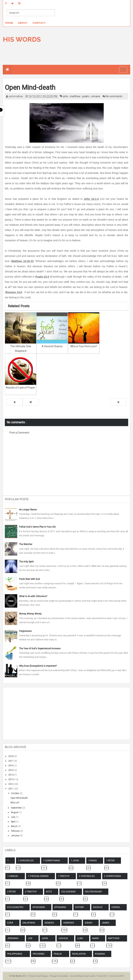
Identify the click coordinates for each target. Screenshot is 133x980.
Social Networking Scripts (83, 976)
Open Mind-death (19, 798)
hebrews (69, 923)
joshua (63, 938)
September (17, 808)
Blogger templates (59, 976)
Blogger (45, 976)
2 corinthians (113, 876)
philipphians (15, 954)
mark (96, 938)
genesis (49, 923)
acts (49, 892)
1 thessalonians (38, 876)
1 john (75, 860)
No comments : (115, 96)
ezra (10, 923)
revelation (79, 954)
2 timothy (31, 892)
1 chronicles (26, 860)
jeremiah (13, 938)
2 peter (12, 892)
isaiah (89, 923)
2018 (11, 756)
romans (96, 96)
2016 (11, 766)
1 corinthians (52, 860)
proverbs (39, 954)
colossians (68, 892)
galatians (29, 923)
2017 (11, 761)
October (15, 793)
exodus (98, 907)
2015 (11, 770)
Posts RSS (102, 976)
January (15, 836)
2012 (11, 784)
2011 (11, 789)
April (13, 822)
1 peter (110, 860)
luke (80, 938)
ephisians (60, 907)
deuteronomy (93, 892)
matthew (75, 96)
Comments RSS (116, 976)
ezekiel (116, 907)
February (16, 831)
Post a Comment (19, 433)
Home (9, 23)
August (15, 812)
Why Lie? (15, 803)
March (14, 826)
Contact (39, 23)
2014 (11, 775)
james (106, 923)
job (30, 938)
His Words (22, 39)
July (13, 817)
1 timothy (64, 876)
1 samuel (13, 876)
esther (80, 907)
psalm (86, 96)
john (66, 96)
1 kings (92, 860)
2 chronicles (87, 876)
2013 (11, 779)
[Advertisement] (67, 467)
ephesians (39, 907)
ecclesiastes (15, 907)
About (23, 23)
